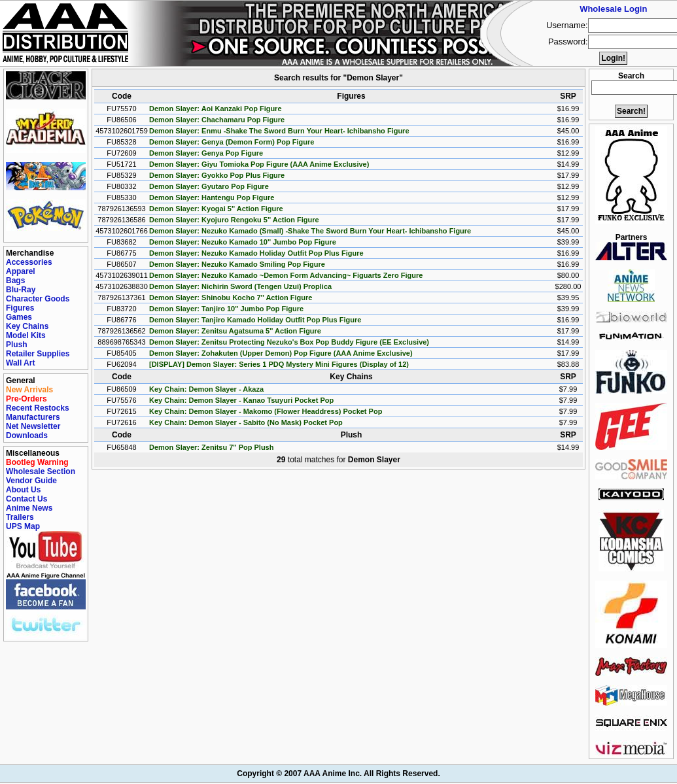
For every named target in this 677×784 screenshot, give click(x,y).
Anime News (29, 508)
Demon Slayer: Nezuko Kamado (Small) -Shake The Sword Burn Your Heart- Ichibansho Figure (310, 231)
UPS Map (23, 526)
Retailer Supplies (38, 354)
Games (19, 317)
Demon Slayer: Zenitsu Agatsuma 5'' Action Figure (235, 331)
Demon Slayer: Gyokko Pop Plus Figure (217, 175)
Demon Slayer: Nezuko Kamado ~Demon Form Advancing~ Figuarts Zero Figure (286, 275)
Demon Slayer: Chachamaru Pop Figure (217, 120)
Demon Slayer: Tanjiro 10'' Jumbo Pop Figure (226, 309)
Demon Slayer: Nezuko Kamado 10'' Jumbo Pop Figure (243, 242)
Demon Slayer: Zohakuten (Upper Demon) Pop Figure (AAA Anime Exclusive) (281, 353)
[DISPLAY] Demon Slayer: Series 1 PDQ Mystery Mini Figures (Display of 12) (279, 364)
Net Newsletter (33, 426)
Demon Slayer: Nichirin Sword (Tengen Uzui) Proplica (240, 286)
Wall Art (20, 363)
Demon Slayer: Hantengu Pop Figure (212, 197)
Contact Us (26, 499)
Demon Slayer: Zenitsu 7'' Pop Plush (211, 447)
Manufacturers (33, 417)
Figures (20, 308)
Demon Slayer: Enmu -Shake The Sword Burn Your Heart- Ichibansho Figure (279, 131)
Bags (15, 281)
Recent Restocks (38, 408)
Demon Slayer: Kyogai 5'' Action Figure (216, 209)
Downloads (27, 435)
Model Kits (26, 335)
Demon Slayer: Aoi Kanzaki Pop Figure (216, 109)
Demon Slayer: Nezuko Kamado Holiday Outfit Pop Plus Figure (256, 253)
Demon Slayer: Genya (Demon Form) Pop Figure (232, 142)
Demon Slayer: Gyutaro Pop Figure (209, 186)
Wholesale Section (41, 471)
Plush (17, 345)
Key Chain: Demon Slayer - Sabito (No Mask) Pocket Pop (246, 422)
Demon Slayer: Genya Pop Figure (206, 153)
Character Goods (38, 299)
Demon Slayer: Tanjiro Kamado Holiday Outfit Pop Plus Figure (255, 320)
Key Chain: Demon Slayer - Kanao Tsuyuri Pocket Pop (241, 400)
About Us (23, 490)
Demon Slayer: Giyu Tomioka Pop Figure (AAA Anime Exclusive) (259, 164)
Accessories (29, 262)
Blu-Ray (21, 290)
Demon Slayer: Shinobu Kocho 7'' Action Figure (231, 298)
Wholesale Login (613, 9)
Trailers (20, 517)
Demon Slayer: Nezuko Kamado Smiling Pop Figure (237, 264)
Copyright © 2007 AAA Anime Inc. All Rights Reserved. (338, 774)
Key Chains (27, 326)
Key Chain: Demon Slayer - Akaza (206, 389)
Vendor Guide (31, 481)
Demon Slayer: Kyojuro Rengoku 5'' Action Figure (234, 220)
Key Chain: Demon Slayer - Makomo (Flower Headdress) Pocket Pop (266, 411)
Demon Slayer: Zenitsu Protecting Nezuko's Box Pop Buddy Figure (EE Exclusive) (289, 342)
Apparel (21, 271)
